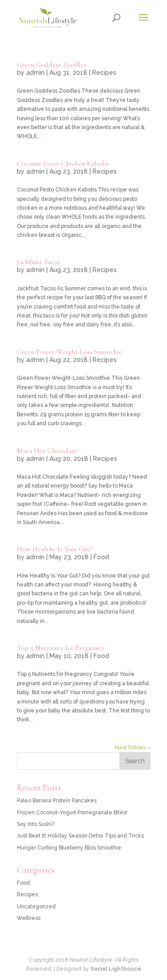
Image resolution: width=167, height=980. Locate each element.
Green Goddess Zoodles (52, 65)
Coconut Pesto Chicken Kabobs (63, 163)
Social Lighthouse (116, 969)
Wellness (29, 918)
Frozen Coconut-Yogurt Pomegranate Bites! (72, 813)
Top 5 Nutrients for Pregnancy (61, 648)
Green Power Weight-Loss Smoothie (69, 352)
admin (35, 73)
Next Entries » (133, 748)
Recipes (104, 73)
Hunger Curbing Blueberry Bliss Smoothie (69, 848)
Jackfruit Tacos (39, 262)
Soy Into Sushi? (36, 824)
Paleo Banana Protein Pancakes (57, 801)
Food (101, 557)
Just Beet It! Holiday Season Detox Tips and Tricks (80, 836)
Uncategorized (36, 907)
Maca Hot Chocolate (47, 451)
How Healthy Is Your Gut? (54, 549)
